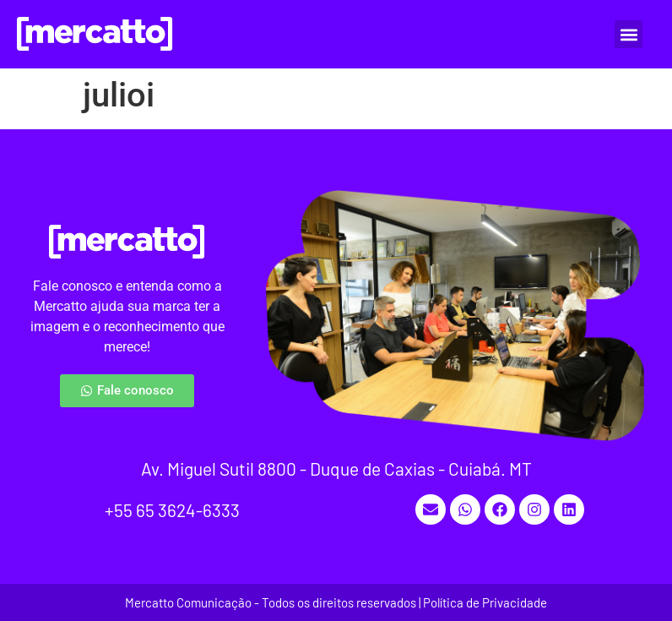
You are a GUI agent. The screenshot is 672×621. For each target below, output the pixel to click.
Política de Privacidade (485, 602)
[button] (629, 34)
